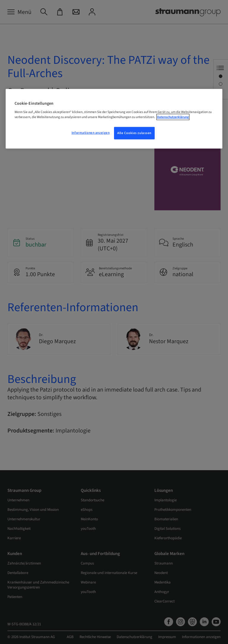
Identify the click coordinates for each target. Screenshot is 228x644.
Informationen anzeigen (91, 133)
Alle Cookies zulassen (134, 133)
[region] (114, 119)
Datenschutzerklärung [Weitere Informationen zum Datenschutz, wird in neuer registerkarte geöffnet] (173, 117)
